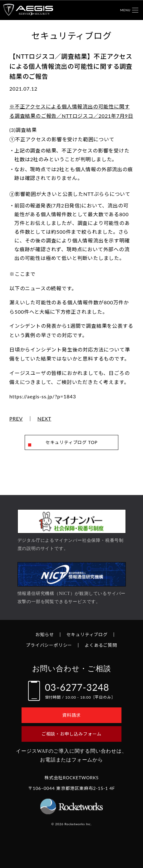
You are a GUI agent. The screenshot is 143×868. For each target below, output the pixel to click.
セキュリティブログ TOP (71, 442)
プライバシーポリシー (49, 645)
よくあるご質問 (101, 645)
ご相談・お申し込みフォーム (71, 734)
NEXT (44, 419)
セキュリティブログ (87, 634)
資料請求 (71, 715)
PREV (16, 419)
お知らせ (44, 634)
